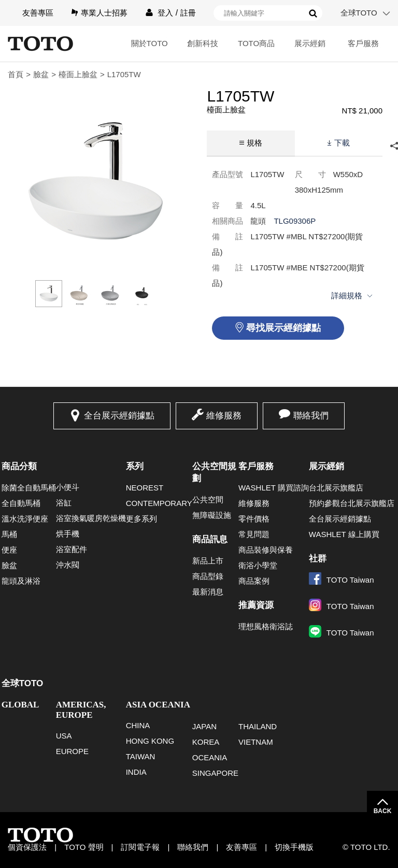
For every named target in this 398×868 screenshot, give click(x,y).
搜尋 (313, 13)
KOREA (206, 742)
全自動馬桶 (21, 503)
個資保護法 (27, 847)
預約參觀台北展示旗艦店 (352, 503)
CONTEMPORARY (159, 503)
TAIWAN (141, 756)
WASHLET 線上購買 (344, 534)
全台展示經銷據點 (119, 416)
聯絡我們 (311, 416)
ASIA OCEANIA (158, 705)
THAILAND (258, 726)
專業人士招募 (104, 13)
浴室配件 (72, 549)
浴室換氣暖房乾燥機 (91, 518)
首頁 (16, 74)
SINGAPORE (215, 773)
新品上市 (208, 561)
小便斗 (68, 487)
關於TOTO (150, 43)
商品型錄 (208, 576)
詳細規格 (347, 295)
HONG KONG (150, 741)
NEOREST (145, 488)
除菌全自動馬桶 (29, 488)
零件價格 (254, 519)
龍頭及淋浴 (21, 581)
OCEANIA (210, 757)
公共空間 (208, 500)
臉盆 (41, 74)
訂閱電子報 (140, 847)
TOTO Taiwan (342, 580)
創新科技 (203, 43)
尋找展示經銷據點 (283, 328)
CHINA (138, 725)
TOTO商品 (256, 43)
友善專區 (38, 13)
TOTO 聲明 (84, 847)
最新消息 (208, 592)
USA (64, 736)
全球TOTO (359, 13)
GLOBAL (20, 705)
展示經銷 (310, 43)
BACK (383, 811)
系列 (135, 466)
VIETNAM (256, 742)
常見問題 (254, 534)
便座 (9, 550)
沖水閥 (68, 565)
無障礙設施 (212, 515)
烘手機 (68, 534)
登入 (165, 13)
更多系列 (141, 519)
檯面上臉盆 (78, 74)
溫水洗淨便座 (25, 519)
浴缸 (64, 503)
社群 (318, 559)
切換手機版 (294, 847)
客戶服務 (363, 43)
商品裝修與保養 (266, 550)
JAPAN (204, 726)
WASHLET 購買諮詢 (274, 488)
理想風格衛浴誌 (266, 626)
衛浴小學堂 (258, 565)
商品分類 (19, 466)
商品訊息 (210, 539)
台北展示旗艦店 (336, 488)
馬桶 (9, 534)
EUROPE (72, 751)
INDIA (136, 772)
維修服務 (224, 416)
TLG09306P (295, 221)
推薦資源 (256, 605)
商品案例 (254, 581)
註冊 (188, 13)
